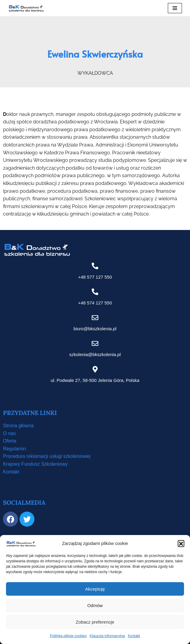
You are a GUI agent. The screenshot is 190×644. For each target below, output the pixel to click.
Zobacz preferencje (95, 622)
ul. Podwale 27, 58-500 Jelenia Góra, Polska (95, 380)
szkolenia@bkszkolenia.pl (95, 354)
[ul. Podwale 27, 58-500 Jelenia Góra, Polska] (95, 369)
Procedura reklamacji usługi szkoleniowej (47, 456)
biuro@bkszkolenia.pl (95, 329)
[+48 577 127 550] (95, 266)
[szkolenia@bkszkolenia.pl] (95, 343)
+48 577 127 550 (95, 277)
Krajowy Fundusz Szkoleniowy (35, 464)
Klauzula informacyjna (107, 636)
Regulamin (14, 449)
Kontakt (134, 636)
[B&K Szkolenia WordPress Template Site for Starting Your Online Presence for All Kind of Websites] (26, 8)
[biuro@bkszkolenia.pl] (95, 318)
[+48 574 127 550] (95, 292)
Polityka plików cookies (68, 636)
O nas (9, 433)
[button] (181, 543)
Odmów (95, 605)
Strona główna (18, 426)
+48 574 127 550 (95, 303)
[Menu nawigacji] (175, 8)
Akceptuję (95, 589)
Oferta (10, 441)
